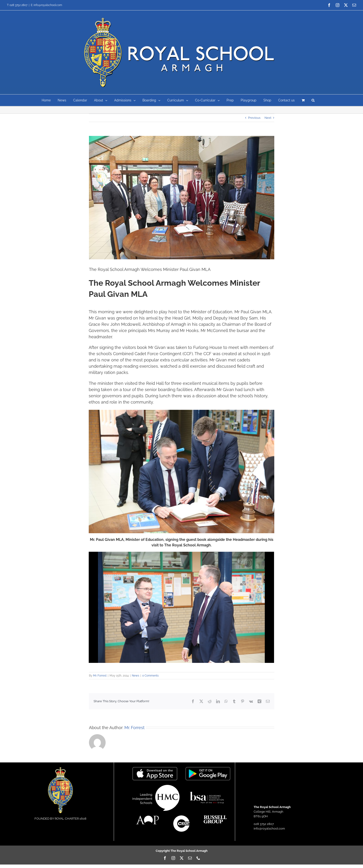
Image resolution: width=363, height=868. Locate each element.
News (136, 676)
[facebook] (165, 858)
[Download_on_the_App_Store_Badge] (155, 769)
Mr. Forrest (100, 676)
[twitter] (182, 858)
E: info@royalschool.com (46, 5)
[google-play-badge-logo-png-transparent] (208, 769)
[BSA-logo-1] (207, 790)
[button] (313, 100)
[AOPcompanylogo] (148, 817)
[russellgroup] (215, 817)
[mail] (190, 858)
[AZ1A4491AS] (182, 198)
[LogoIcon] (60, 769)
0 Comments (150, 676)
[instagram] (173, 858)
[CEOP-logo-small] (181, 817)
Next (268, 118)
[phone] (198, 858)
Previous (254, 118)
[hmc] (156, 786)
